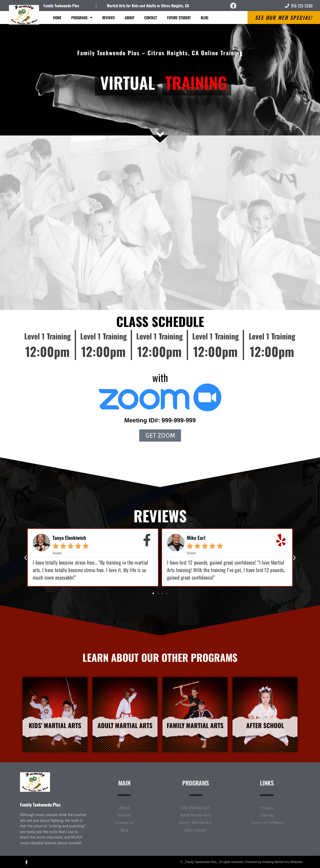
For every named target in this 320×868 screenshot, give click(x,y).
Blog (204, 17)
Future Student (179, 17)
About (129, 17)
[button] (26, 557)
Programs (82, 18)
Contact (151, 17)
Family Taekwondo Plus (61, 5)
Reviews (108, 17)
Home (57, 17)
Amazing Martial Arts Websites (282, 862)
